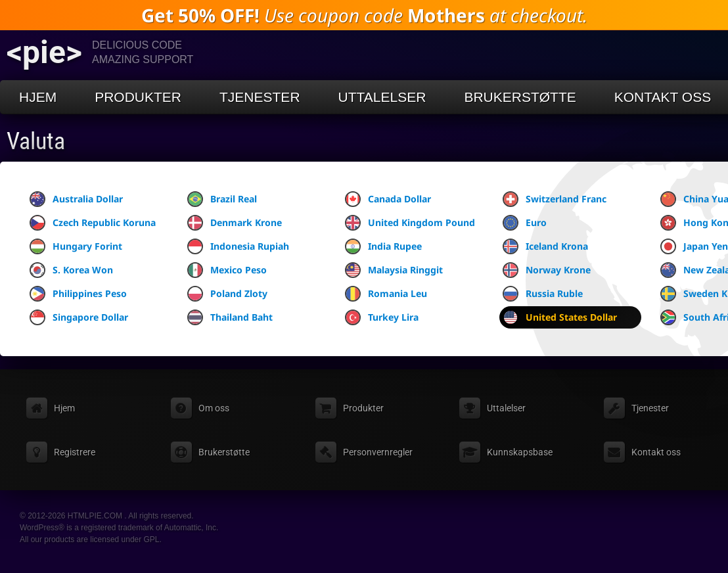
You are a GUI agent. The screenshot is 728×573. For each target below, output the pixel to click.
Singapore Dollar (79, 317)
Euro (525, 223)
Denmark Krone (235, 223)
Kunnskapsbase (520, 452)
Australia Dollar (76, 199)
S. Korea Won (71, 270)
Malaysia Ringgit (394, 270)
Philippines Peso (78, 294)
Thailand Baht (230, 317)
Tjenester (260, 97)
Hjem (38, 97)
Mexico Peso (227, 270)
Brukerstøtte (520, 97)
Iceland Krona (545, 246)
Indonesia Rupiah (238, 246)
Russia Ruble (543, 294)
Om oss (214, 408)
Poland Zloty (227, 294)
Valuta (36, 141)
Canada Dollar (388, 199)
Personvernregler (378, 452)
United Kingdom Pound (410, 223)
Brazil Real (222, 199)
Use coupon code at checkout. (364, 15)
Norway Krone (547, 270)
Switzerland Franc (555, 199)
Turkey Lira (382, 317)
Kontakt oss (656, 452)
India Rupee (383, 246)
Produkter (138, 97)
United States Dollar (560, 317)
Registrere (75, 452)
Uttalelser (382, 97)
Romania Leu (386, 294)
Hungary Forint (76, 246)
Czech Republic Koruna (93, 223)
